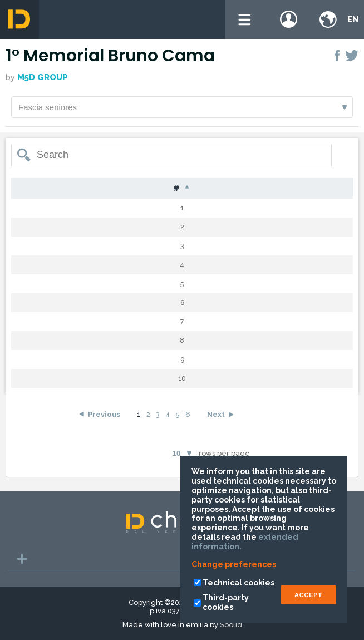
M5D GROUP (43, 77)
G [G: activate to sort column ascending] (247, 188)
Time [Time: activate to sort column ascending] (327, 188)
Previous (104, 423)
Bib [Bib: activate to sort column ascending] (59, 188)
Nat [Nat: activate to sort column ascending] (213, 188)
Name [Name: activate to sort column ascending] (166, 188)
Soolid (231, 625)
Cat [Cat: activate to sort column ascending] (281, 188)
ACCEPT (308, 595)
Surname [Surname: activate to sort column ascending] (108, 188)
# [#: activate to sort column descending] (26, 189)
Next (216, 423)
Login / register (289, 19)
